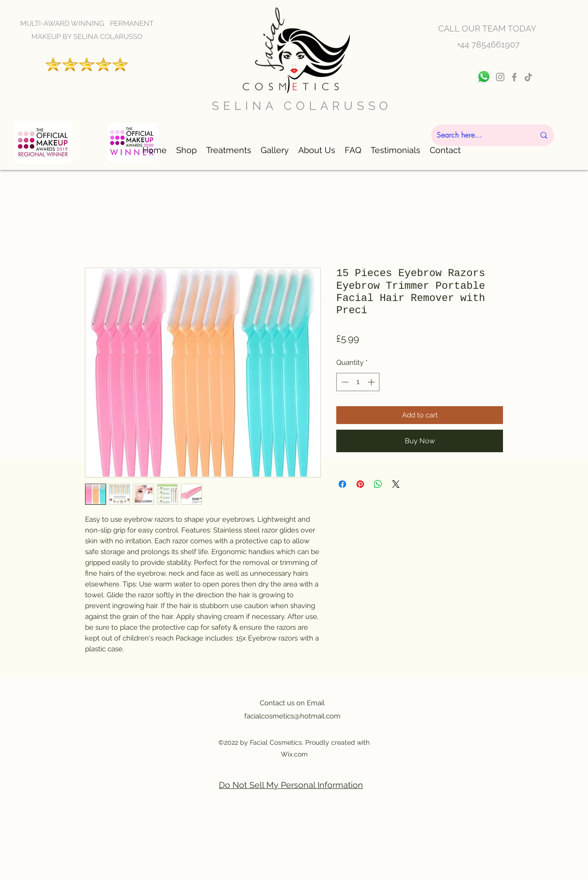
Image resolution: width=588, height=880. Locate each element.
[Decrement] (344, 382)
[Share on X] (396, 484)
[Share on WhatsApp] (378, 484)
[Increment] (372, 382)
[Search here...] (479, 135)
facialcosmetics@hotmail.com (292, 716)
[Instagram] (500, 77)
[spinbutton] (358, 382)
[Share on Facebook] (342, 484)
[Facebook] (514, 77)
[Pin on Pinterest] (360, 484)
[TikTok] (528, 77)
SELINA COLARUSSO (302, 106)
